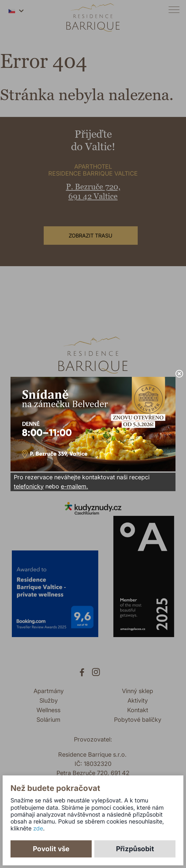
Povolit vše (51, 849)
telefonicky (29, 486)
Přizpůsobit (135, 849)
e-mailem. (74, 486)
